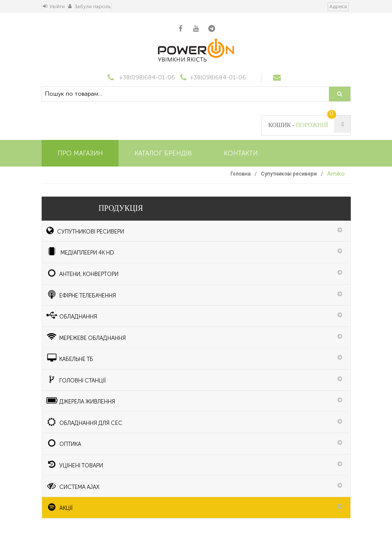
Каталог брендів (163, 153)
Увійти (57, 6)
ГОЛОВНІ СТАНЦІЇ (76, 379)
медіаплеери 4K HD (81, 252)
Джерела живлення (81, 400)
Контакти (241, 153)
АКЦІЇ (60, 507)
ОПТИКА (64, 443)
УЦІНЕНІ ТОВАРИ (75, 464)
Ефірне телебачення (81, 294)
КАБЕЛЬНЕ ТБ (70, 358)
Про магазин (80, 153)
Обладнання (72, 315)
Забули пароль (92, 6)
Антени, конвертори (83, 273)
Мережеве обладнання (86, 337)
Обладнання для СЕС (85, 422)
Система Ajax (73, 486)
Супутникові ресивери (289, 174)
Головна (241, 174)
